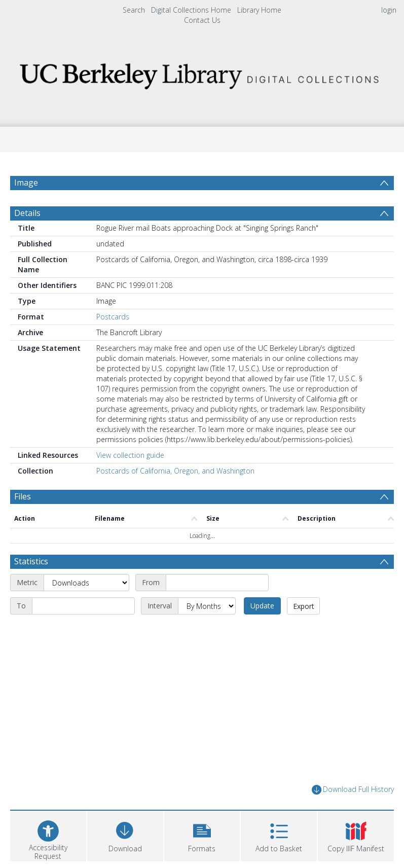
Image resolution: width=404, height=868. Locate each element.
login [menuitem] (389, 10)
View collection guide (130, 455)
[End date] (83, 606)
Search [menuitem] (134, 10)
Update (262, 606)
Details (27, 213)
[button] (202, 835)
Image (26, 183)
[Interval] (207, 606)
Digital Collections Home (191, 10)
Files (23, 496)
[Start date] (217, 583)
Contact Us (202, 20)
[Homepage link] (202, 73)
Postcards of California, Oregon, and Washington (175, 471)
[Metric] (86, 583)
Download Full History (353, 790)
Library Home (259, 10)
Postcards (113, 317)
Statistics (31, 561)
